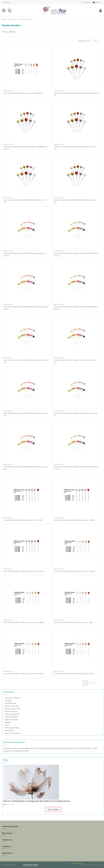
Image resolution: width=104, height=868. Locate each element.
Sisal (7, 725)
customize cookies (31, 865)
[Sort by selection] (85, 41)
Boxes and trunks (12, 706)
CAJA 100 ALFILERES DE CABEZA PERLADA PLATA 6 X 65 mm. (26, 414)
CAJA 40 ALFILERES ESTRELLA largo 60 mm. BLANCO (75, 571)
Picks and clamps (12, 714)
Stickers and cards (13, 709)
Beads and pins (11, 711)
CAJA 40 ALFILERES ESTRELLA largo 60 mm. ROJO (74, 674)
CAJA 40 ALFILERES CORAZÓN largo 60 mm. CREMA (74, 520)
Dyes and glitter (12, 717)
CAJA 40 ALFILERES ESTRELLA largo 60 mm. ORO (73, 622)
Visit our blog (53, 809)
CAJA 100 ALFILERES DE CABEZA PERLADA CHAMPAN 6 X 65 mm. (76, 254)
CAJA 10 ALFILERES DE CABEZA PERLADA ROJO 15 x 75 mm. (75, 201)
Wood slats (10, 730)
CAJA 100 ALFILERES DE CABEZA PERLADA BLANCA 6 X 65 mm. (25, 254)
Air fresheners (11, 703)
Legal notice (6, 2)
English (97, 2)
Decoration (9, 692)
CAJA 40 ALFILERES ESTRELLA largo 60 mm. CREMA (24, 622)
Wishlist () (86, 2)
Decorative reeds (12, 728)
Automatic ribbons (13, 698)
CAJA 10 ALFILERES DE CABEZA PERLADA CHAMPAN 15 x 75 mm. (25, 148)
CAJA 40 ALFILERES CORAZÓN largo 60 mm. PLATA (24, 571)
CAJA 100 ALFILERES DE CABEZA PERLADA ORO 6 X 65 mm (75, 361)
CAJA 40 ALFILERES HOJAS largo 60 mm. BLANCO (23, 93)
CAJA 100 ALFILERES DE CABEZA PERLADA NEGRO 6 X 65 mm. (26, 361)
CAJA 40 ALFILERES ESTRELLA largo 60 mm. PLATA (23, 674)
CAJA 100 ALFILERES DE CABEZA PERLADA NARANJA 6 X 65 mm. (76, 308)
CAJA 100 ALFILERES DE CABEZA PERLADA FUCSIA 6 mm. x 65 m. (26, 308)
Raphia (8, 722)
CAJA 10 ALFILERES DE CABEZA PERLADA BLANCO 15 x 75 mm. (76, 94)
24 (96, 41)
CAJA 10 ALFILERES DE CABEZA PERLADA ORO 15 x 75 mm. (75, 148)
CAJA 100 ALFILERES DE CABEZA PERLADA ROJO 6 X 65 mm (76, 414)
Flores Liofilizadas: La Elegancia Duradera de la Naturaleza (37, 801)
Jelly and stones (12, 720)
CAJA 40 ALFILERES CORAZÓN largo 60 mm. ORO (23, 520)
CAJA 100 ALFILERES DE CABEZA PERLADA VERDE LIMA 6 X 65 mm (76, 468)
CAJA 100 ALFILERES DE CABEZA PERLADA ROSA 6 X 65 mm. (25, 468)
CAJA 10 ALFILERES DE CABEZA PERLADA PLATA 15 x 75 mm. (25, 201)
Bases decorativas (13, 733)
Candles (8, 701)
